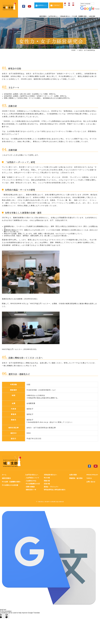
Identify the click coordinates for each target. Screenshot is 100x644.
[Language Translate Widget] (87, 4)
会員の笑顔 (92, 16)
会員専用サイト (42, 5)
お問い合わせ (91, 482)
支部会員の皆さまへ (65, 16)
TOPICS (89, 478)
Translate (90, 9)
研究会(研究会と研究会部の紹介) (54, 489)
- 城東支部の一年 (30, 489)
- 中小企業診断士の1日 (32, 483)
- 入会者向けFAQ (31, 481)
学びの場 (47, 478)
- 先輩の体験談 (30, 486)
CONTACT (57, 5)
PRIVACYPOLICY (92, 475)
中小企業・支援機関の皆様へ (80, 16)
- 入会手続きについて (32, 478)
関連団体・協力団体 (76, 478)
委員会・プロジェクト (51, 486)
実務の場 (47, 481)
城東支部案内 (43, 16)
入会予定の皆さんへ (53, 16)
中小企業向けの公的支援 (10, 485)
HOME (73, 50)
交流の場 (47, 483)
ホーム (4, 475)
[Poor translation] (7, 616)
